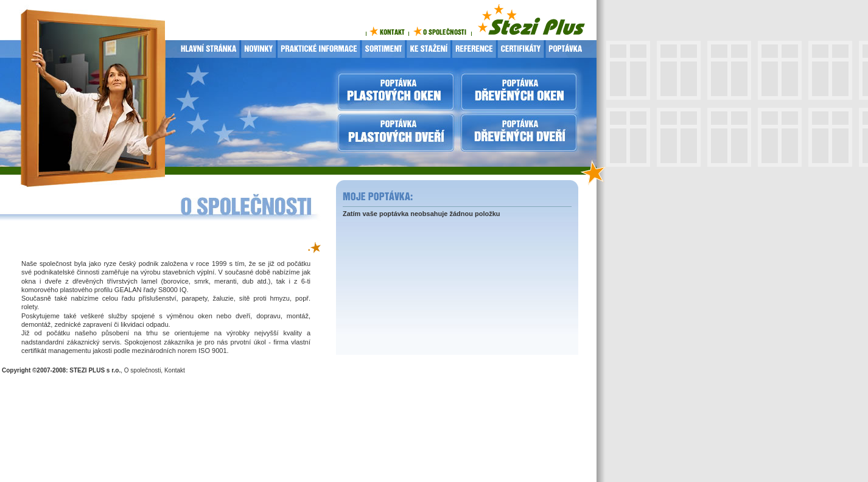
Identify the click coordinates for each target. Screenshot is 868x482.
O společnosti (143, 370)
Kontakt (175, 370)
